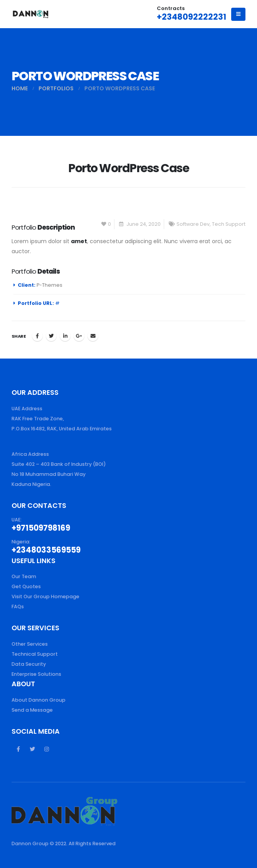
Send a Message (32, 710)
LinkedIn (65, 336)
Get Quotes (26, 586)
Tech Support (229, 224)
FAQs (18, 607)
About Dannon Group (39, 700)
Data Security (29, 664)
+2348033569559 (46, 550)
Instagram (47, 749)
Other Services (30, 644)
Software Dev (193, 224)
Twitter (51, 336)
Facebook (37, 336)
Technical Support (35, 654)
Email (93, 336)
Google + (79, 336)
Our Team (24, 576)
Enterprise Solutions (36, 674)
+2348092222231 (191, 17)
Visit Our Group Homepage (45, 596)
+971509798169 (41, 528)
